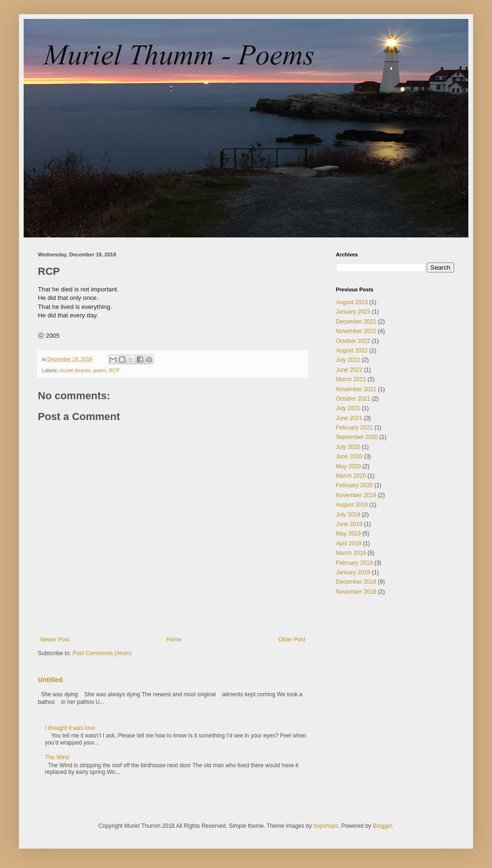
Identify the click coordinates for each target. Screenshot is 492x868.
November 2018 (356, 592)
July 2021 (348, 408)
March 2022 (351, 379)
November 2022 (356, 331)
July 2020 (348, 447)
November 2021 (356, 389)
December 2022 (356, 322)
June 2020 (349, 456)
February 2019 (354, 563)
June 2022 (349, 370)
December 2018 (356, 582)
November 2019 (356, 495)
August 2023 (352, 302)
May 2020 (348, 466)
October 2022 (353, 341)
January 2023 (353, 312)
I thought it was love (70, 728)
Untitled (50, 680)
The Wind (57, 757)
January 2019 (353, 572)
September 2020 (357, 437)
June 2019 (349, 524)
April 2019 (349, 544)
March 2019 (351, 553)
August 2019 (352, 505)
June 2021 (349, 418)
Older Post (292, 640)
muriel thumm (75, 370)
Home (174, 640)
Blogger (382, 826)
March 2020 (351, 476)
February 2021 (354, 428)
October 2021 (353, 399)
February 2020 (354, 485)
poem (100, 370)
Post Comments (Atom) (102, 653)
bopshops (325, 826)
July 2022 (348, 360)
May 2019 (348, 534)
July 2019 (348, 515)
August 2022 (352, 351)
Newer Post (55, 640)
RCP (114, 370)
